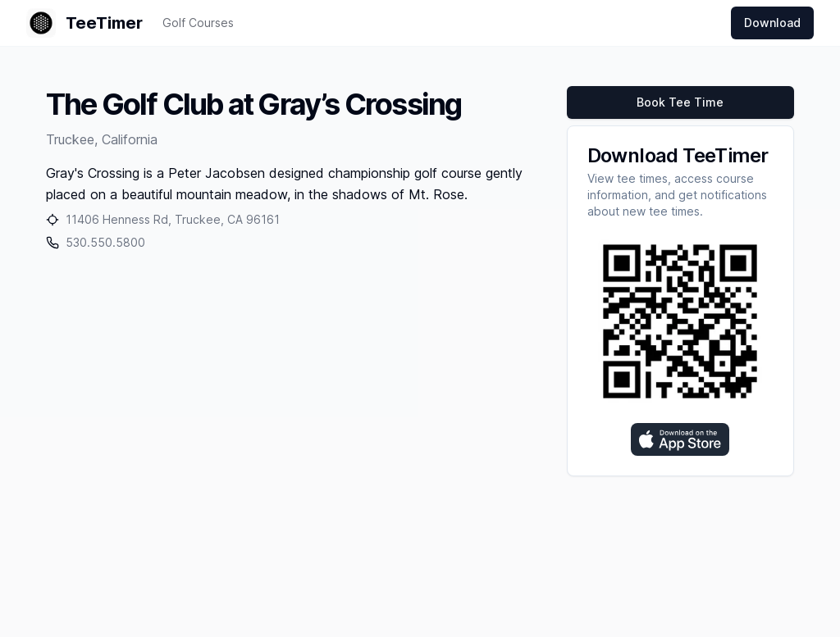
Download (772, 23)
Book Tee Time (680, 102)
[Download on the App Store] (680, 439)
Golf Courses (198, 23)
